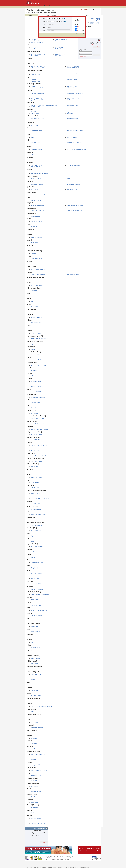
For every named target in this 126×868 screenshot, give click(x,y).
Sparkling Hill (34, 227)
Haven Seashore (35, 413)
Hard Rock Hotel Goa (36, 552)
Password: (81, 54)
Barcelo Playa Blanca (36, 73)
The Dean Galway (35, 648)
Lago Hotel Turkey (35, 143)
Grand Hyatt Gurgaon (36, 259)
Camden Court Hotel (72, 296)
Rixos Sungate (34, 664)
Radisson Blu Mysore (36, 477)
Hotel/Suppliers (69, 856)
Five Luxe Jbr (58, 49)
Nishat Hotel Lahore (72, 137)
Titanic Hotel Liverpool (36, 160)
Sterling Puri (34, 408)
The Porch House (35, 781)
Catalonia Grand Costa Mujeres (75, 93)
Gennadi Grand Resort (36, 504)
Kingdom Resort (35, 536)
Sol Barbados (34, 808)
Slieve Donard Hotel (36, 797)
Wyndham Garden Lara (61, 41)
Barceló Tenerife (35, 472)
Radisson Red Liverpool (73, 160)
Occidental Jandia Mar (36, 525)
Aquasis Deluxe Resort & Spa (38, 515)
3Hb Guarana (34, 690)
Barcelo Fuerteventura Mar (38, 424)
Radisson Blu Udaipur (72, 172)
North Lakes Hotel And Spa (38, 621)
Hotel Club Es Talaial (36, 440)
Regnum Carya (92, 23)
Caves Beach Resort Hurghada (75, 205)
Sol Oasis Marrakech (36, 509)
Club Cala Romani (71, 179)
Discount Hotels (60, 859)
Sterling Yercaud (35, 600)
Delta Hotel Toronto (36, 818)
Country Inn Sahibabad (37, 728)
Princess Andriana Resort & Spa (75, 131)
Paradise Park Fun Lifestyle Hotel (39, 339)
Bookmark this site (97, 860)
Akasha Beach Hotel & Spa (38, 54)
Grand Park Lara (35, 39)
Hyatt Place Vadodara (36, 749)
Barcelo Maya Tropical (36, 360)
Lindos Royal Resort (36, 733)
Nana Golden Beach (60, 54)
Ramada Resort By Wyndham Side (76, 143)
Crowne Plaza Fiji (35, 632)
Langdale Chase (35, 578)
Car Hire (64, 7)
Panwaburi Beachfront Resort (38, 520)
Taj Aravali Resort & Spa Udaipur (39, 173)
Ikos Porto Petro (35, 626)
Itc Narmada (70, 232)
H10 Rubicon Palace (36, 74)
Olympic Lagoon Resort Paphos (39, 653)
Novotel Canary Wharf (36, 98)
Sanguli (32, 541)
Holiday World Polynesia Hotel (74, 211)
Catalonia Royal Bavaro (73, 68)
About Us (75, 5)
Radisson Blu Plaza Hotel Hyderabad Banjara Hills (44, 105)
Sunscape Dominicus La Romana (39, 429)
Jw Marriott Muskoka (36, 792)
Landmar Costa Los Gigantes (38, 419)
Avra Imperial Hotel (36, 584)
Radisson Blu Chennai (36, 616)
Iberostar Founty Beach (73, 328)
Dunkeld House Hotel (36, 237)
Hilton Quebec (34, 189)
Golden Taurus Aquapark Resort (39, 770)
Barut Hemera (34, 144)
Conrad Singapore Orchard (38, 275)
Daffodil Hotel (34, 802)
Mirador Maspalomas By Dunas (75, 280)
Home (42, 5)
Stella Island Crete (35, 56)
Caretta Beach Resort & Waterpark (40, 594)
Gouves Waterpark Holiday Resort (39, 456)
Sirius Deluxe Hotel (36, 696)
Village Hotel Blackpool (37, 184)
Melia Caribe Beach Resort (38, 68)
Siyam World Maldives (36, 435)
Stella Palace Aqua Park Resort (39, 365)
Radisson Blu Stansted (36, 717)
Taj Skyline (33, 232)
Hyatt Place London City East (38, 100)
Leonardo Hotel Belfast (37, 392)
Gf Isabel (33, 86)
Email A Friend (98, 858)
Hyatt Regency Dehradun (37, 323)
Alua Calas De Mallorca (37, 179)
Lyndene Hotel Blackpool (73, 184)
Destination (42, 15)
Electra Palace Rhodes (37, 546)
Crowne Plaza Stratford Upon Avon (40, 754)
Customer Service (63, 5)
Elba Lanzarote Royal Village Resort (76, 73)
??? (79, 34)
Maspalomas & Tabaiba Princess (39, 280)
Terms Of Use (56, 856)
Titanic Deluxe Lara (36, 41)
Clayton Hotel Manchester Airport (39, 344)
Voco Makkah (34, 307)
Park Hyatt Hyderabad (72, 105)
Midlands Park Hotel (36, 488)
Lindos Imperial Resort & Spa (38, 131)
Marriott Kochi (34, 722)
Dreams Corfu (34, 680)
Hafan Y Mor (34, 61)
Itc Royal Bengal (35, 376)
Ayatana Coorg (34, 125)
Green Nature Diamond (37, 165)
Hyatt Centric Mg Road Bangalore (39, 445)
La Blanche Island (35, 355)
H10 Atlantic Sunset (72, 88)
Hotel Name (53, 15)
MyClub (50, 5)
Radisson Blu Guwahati (37, 589)
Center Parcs (34, 291)
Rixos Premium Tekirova (37, 285)
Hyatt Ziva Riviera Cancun (37, 93)
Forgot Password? (83, 57)
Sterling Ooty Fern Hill (36, 573)
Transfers (69, 7)
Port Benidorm (70, 113)
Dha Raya (33, 137)
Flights (60, 7)
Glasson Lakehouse (36, 333)
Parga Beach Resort (36, 776)
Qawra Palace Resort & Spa (38, 397)
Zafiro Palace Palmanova (37, 119)
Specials (46, 5)
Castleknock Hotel (35, 216)
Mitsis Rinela (34, 744)
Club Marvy (34, 685)
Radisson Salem (35, 557)
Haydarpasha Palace (36, 765)
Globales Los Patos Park (37, 211)
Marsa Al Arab (34, 48)
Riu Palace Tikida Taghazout (38, 264)
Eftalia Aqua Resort (36, 387)
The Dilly (69, 100)
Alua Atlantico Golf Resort (37, 701)
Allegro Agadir (34, 328)
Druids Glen (34, 669)
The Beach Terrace (35, 813)
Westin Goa (34, 738)
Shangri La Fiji (34, 568)
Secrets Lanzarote (35, 312)
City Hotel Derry (35, 760)
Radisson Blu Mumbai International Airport (78, 149)
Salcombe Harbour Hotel (37, 317)
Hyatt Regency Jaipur (36, 221)
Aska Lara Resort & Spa (37, 42)
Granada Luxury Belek (92, 20)
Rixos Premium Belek (98, 22)
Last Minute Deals (45, 7)
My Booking (56, 5)
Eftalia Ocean (34, 243)
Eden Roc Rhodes (35, 467)
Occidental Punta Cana (73, 66)
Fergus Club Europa (36, 483)
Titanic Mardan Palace (61, 39)
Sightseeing (75, 7)
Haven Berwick (34, 786)
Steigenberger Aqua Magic (37, 205)
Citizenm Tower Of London (73, 98)
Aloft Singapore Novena (73, 275)
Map (47, 15)
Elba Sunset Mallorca (72, 119)
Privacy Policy (49, 856)
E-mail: (80, 51)
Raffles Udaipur (35, 172)
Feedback (62, 856)
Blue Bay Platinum (35, 167)
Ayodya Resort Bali (36, 531)
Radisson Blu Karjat (36, 200)
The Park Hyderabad (36, 107)
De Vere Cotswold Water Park (38, 269)
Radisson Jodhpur (35, 658)
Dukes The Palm (35, 49)
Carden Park (34, 301)
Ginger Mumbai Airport (36, 149)
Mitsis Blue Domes (35, 403)
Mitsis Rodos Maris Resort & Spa (39, 132)
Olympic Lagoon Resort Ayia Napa (40, 499)
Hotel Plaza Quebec (72, 189)
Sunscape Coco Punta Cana (38, 66)
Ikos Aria (33, 349)
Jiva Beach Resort (35, 81)
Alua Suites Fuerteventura (37, 371)
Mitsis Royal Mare (60, 56)
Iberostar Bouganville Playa (38, 88)
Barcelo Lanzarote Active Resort (39, 195)
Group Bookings (53, 7)
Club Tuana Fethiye (72, 80)
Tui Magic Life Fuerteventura (38, 824)
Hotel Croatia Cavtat (36, 605)
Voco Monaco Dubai (60, 48)
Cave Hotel (33, 155)
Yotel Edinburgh (35, 637)
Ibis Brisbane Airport (36, 381)
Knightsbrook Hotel (35, 451)
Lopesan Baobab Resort (37, 562)
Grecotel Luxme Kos (36, 674)
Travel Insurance (82, 7)
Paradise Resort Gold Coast (38, 248)
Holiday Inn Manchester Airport (39, 610)
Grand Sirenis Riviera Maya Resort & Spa (41, 706)
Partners (70, 5)
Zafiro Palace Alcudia (36, 461)
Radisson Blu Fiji (35, 712)
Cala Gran (33, 642)
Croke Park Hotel (35, 296)
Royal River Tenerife (72, 86)
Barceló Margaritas (35, 493)
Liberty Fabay (34, 80)
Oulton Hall (33, 253)
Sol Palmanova (35, 120)
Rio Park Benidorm (35, 112)
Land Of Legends (98, 19)
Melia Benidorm (35, 113)
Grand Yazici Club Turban (73, 165)
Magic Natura (70, 112)
